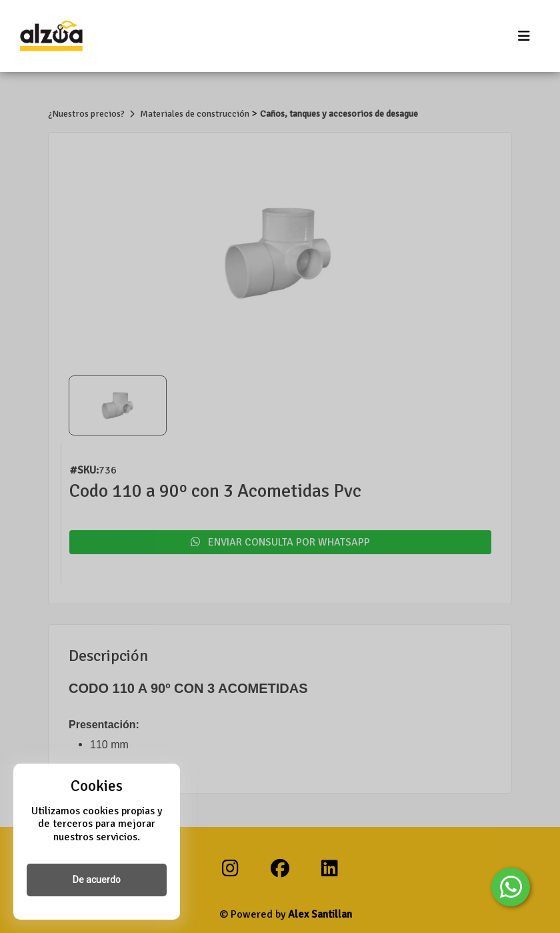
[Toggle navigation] (524, 36)
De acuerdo (97, 880)
